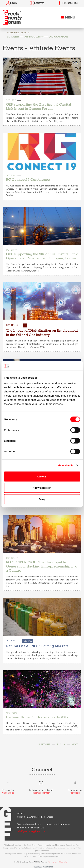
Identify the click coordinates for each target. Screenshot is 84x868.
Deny (42, 499)
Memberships (8, 793)
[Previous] (45, 744)
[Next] (75, 744)
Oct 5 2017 (11, 640)
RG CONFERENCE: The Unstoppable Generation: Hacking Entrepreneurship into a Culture (42, 566)
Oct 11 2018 (12, 325)
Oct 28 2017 (12, 558)
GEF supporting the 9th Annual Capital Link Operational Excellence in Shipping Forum (42, 256)
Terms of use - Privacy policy (58, 862)
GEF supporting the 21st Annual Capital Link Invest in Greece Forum (39, 106)
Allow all (42, 476)
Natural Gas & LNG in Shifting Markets (37, 646)
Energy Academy (58, 37)
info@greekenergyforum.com (32, 831)
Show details (65, 465)
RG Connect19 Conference (28, 180)
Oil (25, 325)
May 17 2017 (12, 713)
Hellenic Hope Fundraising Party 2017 (37, 717)
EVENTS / (26, 32)
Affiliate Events (34, 37)
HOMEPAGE (13, 32)
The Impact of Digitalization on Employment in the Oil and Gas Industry (42, 332)
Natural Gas (28, 641)
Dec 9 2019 (11, 100)
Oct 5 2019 (11, 175)
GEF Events (13, 37)
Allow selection (42, 488)
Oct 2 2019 (11, 250)
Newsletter (75, 793)
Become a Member (41, 793)
